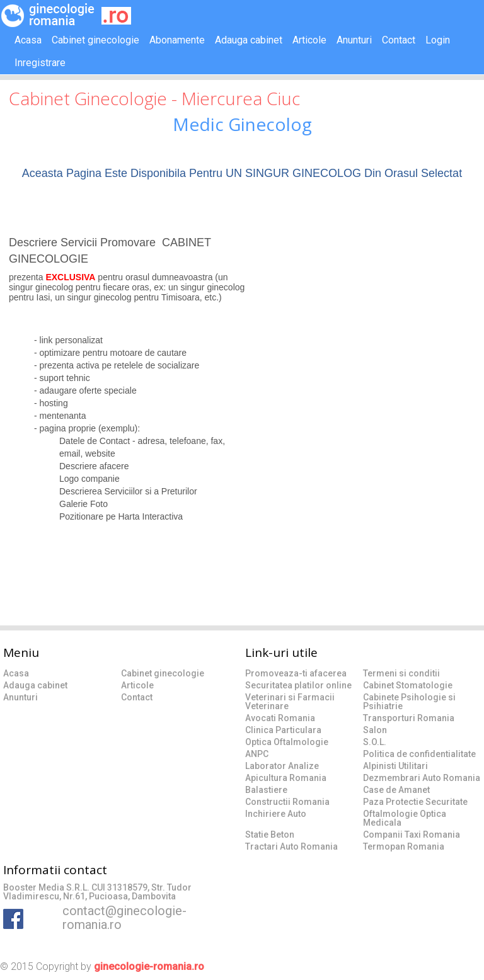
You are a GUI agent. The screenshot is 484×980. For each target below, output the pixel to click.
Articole (309, 40)
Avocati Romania (280, 718)
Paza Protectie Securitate (415, 802)
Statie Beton (270, 835)
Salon (375, 730)
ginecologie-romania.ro (149, 966)
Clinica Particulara (283, 730)
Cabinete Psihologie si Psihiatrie (409, 702)
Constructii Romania (287, 802)
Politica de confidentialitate (419, 754)
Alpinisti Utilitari (395, 766)
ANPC (257, 754)
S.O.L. (375, 742)
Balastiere (266, 790)
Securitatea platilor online (298, 685)
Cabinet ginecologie (95, 40)
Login (438, 40)
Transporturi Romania (409, 718)
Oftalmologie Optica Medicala (405, 818)
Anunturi (354, 40)
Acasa (28, 40)
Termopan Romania (404, 846)
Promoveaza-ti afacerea (296, 673)
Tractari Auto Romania (291, 846)
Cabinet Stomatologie (408, 685)
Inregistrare (40, 63)
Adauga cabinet (249, 40)
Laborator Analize (282, 766)
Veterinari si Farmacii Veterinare (290, 702)
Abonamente (177, 40)
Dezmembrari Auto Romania (422, 778)
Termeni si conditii (401, 673)
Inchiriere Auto (276, 814)
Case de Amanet (396, 790)
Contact (399, 40)
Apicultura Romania (286, 778)
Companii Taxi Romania (412, 835)
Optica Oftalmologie (287, 742)
